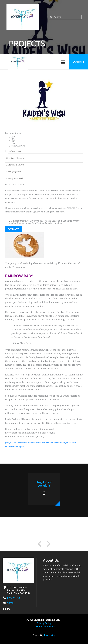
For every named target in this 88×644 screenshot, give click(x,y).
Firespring (50, 635)
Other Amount (17, 146)
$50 (12, 141)
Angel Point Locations (44, 484)
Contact (11, 603)
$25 (12, 139)
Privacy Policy (44, 623)
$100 (12, 144)
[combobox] (65, 17)
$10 (12, 137)
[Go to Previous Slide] (40, 544)
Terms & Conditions (44, 627)
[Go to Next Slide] (48, 544)
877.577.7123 (13, 598)
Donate (78, 62)
